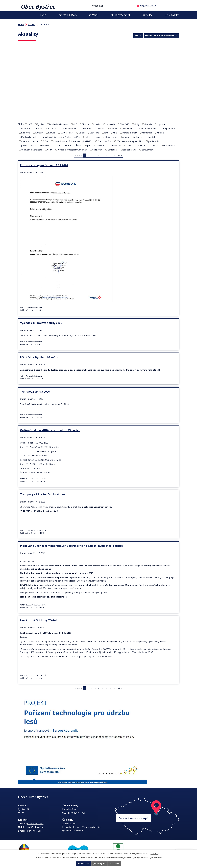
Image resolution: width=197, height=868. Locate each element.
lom (106, 133)
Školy (78, 145)
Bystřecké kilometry (59, 124)
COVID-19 (124, 124)
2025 (30, 124)
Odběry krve (111, 137)
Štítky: (21, 124)
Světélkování (115, 145)
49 (106, 155)
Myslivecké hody (29, 137)
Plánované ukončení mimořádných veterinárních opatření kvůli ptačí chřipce (71, 544)
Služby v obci (120, 15)
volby (50, 150)
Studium (100, 145)
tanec (129, 145)
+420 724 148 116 (35, 825)
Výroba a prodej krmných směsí (72, 150)
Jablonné (113, 128)
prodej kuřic (154, 141)
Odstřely (152, 137)
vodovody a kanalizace (32, 150)
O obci (94, 15)
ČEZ (75, 124)
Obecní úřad (68, 15)
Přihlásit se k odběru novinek (161, 35)
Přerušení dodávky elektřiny (130, 141)
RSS (138, 35)
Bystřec (41, 124)
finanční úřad (70, 128)
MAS (115, 133)
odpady (126, 137)
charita (97, 124)
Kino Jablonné (168, 128)
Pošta (46, 141)
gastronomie (87, 128)
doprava (161, 124)
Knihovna (26, 133)
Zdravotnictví (148, 150)
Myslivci (161, 133)
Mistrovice (147, 133)
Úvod (42, 15)
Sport (89, 145)
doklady (148, 124)
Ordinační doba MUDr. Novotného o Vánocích (50, 429)
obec (98, 137)
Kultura (52, 133)
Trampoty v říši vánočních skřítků (43, 493)
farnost (38, 128)
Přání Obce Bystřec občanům (39, 357)
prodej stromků (29, 145)
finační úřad (53, 128)
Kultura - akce (67, 133)
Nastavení (115, 864)
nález (88, 137)
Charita (85, 124)
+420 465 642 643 (35, 821)
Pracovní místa (105, 141)
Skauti (68, 145)
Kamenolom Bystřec (147, 128)
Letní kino (94, 133)
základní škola (130, 150)
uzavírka (154, 145)
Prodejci (45, 145)
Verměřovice (169, 145)
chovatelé (110, 124)
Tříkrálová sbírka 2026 (35, 391)
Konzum (39, 133)
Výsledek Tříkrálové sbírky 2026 (41, 323)
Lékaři (82, 133)
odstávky (138, 137)
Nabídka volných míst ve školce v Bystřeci (61, 137)
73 (114, 155)
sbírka (57, 145)
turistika (141, 145)
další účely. (155, 854)
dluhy (137, 124)
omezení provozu (29, 141)
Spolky (147, 15)
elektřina (25, 128)
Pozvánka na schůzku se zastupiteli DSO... (73, 141)
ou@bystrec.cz (148, 6)
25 (99, 155)
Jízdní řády (127, 128)
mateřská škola (130, 133)
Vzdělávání (97, 150)
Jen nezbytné (100, 864)
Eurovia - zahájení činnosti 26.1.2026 (44, 165)
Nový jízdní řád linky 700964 (39, 618)
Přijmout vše (83, 864)
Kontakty (172, 15)
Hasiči (101, 128)
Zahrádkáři (113, 150)
